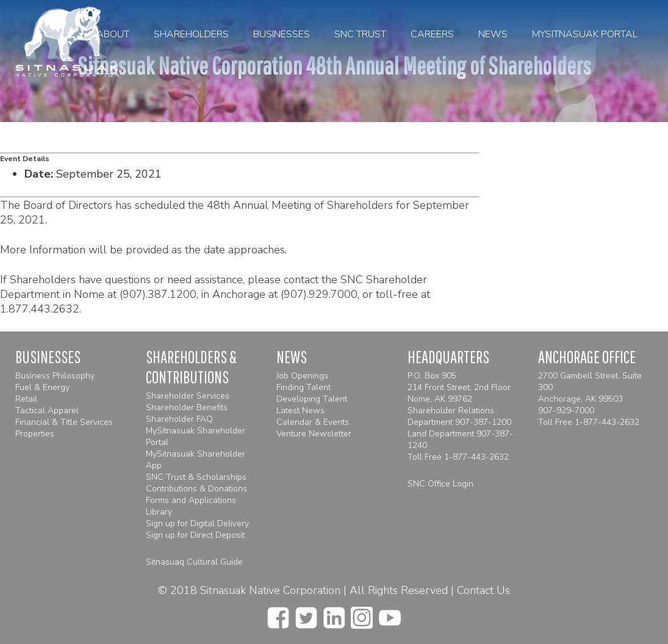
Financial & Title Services (64, 422)
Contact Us (483, 590)
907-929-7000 (566, 411)
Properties (35, 434)
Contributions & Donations (196, 489)
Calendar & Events (313, 422)
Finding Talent (303, 387)
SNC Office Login (440, 484)
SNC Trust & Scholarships (196, 477)
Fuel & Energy (42, 387)
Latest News (300, 411)
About (113, 34)
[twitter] (306, 614)
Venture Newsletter (314, 434)
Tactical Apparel (47, 411)
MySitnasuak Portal (585, 34)
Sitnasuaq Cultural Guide (194, 562)
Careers (432, 34)
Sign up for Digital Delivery (197, 523)
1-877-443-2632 (476, 457)
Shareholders (191, 34)
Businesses (282, 34)
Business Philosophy (55, 376)
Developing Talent (312, 399)
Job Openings (302, 376)
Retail (26, 399)
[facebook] (278, 614)
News (493, 34)
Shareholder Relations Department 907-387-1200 (459, 416)
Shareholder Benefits (187, 407)
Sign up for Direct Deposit (195, 535)
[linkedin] (334, 614)
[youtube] (390, 614)
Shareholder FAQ (179, 419)
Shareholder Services (188, 396)
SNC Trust (360, 34)
